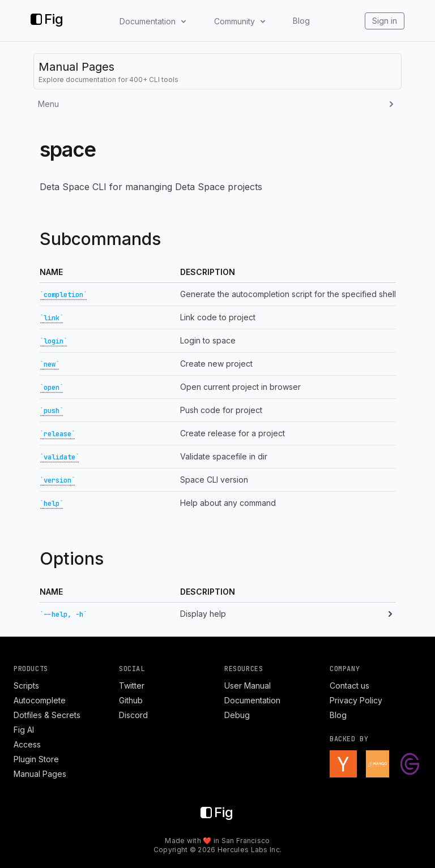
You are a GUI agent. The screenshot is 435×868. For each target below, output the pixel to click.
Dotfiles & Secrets (47, 715)
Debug (237, 715)
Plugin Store (36, 759)
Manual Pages (40, 774)
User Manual (248, 686)
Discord (133, 715)
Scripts (26, 686)
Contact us (349, 686)
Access (27, 744)
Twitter (132, 686)
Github (131, 700)
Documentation (252, 700)
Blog (301, 21)
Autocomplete (40, 700)
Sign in (385, 21)
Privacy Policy (356, 700)
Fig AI (24, 730)
